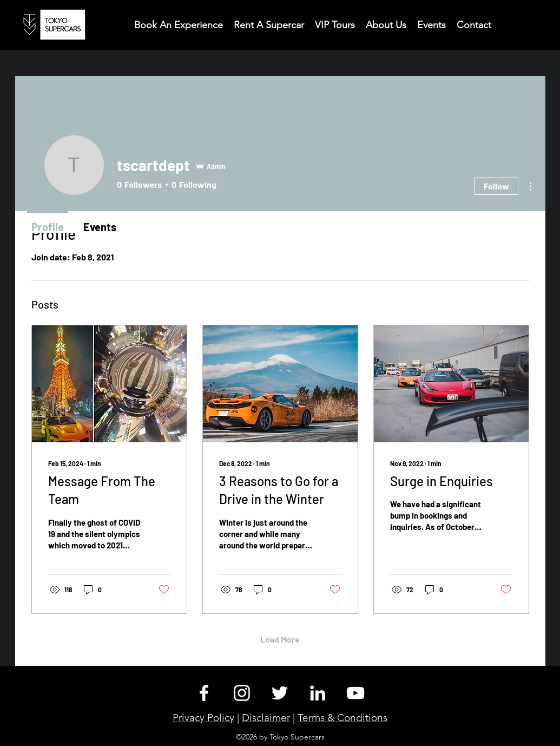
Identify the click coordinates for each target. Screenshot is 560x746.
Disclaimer (266, 718)
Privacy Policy (203, 718)
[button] (474, 24)
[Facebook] (204, 693)
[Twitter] (280, 693)
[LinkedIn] (318, 693)
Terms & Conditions (342, 718)
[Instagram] (242, 693)
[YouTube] (355, 693)
